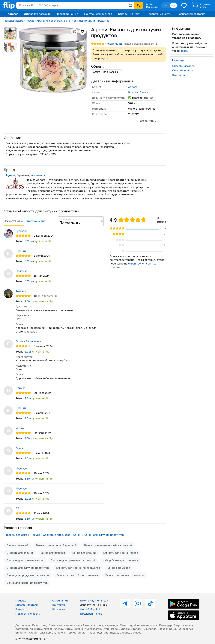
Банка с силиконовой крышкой (56, 545)
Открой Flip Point (129, 14)
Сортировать (67, 219)
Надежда (22, 271)
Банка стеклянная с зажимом (125, 575)
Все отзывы (14, 221)
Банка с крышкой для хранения (77, 575)
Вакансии (59, 609)
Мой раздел (152, 7)
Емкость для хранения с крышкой (73, 560)
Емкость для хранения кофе (25, 560)
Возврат (21, 609)
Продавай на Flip (67, 14)
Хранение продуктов (49, 21)
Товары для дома (13, 21)
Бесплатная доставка (191, 14)
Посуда (30, 21)
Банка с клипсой (18, 545)
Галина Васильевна (28, 341)
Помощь (21, 600)
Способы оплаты (183, 70)
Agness (133, 87)
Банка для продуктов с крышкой (28, 575)
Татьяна (21, 291)
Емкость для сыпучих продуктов (28, 568)
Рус (173, 5)
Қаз (166, 5)
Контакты (179, 75)
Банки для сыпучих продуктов (91, 21)
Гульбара (22, 231)
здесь (104, 58)
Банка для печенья (53, 553)
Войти (150, 4)
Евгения (21, 251)
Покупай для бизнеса (98, 14)
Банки (68, 21)
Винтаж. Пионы (138, 92)
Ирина (20, 428)
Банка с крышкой (119, 568)
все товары (38, 175)
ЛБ (18, 508)
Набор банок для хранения (120, 560)
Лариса (21, 388)
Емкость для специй (20, 553)
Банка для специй (84, 553)
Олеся (20, 448)
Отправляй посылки (37, 14)
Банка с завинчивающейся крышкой (108, 545)
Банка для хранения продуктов (27, 583)
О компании (60, 600)
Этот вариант (36, 221)
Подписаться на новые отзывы (142, 44)
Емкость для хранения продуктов (78, 568)
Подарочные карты (159, 14)
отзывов (116, 44)
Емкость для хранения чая (121, 553)
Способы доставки (184, 66)
